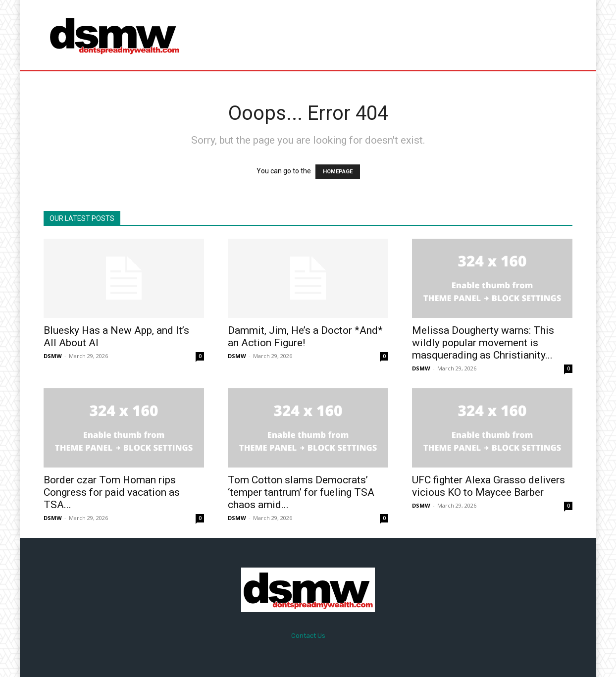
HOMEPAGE (338, 172)
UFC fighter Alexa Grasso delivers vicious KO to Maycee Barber (488, 486)
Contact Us (308, 636)
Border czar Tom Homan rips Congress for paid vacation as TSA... (112, 492)
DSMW (53, 356)
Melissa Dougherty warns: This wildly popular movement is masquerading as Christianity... (483, 343)
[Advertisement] (391, 35)
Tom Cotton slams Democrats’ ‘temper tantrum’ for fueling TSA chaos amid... (301, 492)
